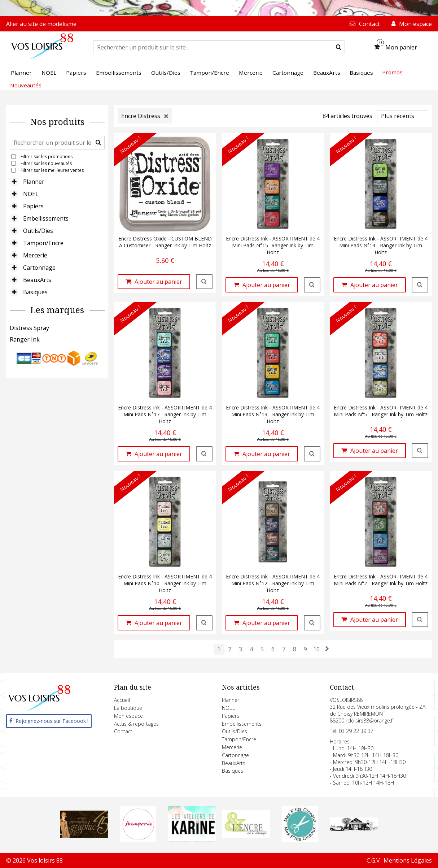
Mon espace (128, 716)
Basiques (35, 292)
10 (316, 649)
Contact (123, 731)
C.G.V (373, 860)
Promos (392, 72)
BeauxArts (37, 280)
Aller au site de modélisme (41, 24)
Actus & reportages (136, 724)
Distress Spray (29, 328)
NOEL (31, 194)
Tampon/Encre (43, 243)
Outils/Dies (38, 231)
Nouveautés (26, 85)
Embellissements (46, 218)
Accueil (122, 700)
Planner (34, 182)
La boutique (128, 708)
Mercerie (35, 255)
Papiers (33, 206)
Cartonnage (39, 268)
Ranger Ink (25, 339)
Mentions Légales (408, 860)
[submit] (339, 47)
